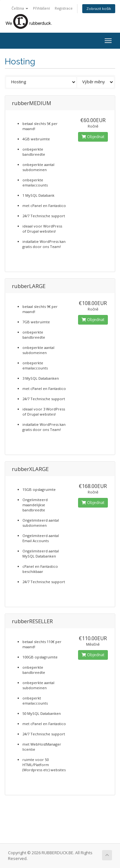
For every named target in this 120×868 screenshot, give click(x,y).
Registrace (64, 8)
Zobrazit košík (99, 8)
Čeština (20, 8)
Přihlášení (41, 8)
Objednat (93, 137)
